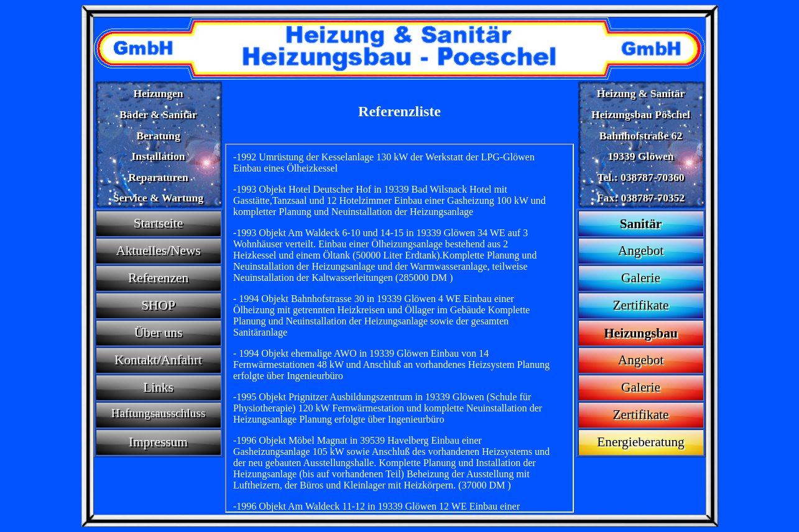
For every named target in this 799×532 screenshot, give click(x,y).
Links (158, 387)
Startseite (158, 223)
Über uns (159, 332)
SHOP (158, 305)
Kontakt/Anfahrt (158, 360)
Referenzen (158, 278)
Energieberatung (641, 442)
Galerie (641, 278)
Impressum (158, 442)
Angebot (641, 250)
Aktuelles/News (158, 250)
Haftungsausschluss (158, 413)
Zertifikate (641, 305)
